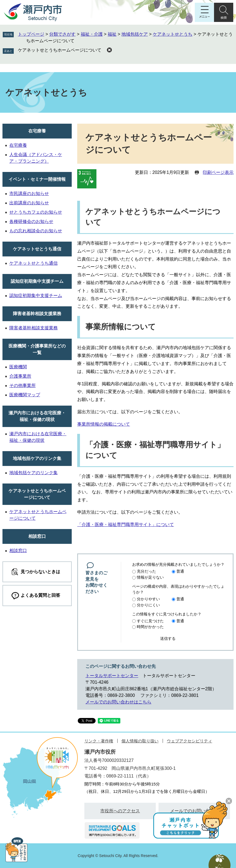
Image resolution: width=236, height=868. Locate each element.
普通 (180, 571)
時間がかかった (150, 627)
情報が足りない (150, 577)
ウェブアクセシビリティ (189, 741)
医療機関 (18, 367)
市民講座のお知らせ (29, 193)
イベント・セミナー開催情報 (37, 179)
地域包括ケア (135, 34)
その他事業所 (23, 385)
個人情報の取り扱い (140, 741)
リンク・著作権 (99, 741)
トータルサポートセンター (112, 676)
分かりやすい (148, 599)
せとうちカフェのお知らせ (36, 212)
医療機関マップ (25, 395)
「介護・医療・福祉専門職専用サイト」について (126, 525)
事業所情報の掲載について (104, 424)
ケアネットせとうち (173, 34)
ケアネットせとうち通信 (37, 249)
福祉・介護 (92, 34)
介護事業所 (20, 376)
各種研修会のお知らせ (31, 221)
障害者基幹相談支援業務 (37, 314)
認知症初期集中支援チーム (37, 281)
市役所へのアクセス (120, 811)
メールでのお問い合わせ (194, 811)
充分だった (146, 571)
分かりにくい (148, 605)
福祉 (112, 34)
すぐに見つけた (150, 621)
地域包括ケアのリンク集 (37, 458)
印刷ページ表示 (218, 172)
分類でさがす (62, 34)
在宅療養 (37, 131)
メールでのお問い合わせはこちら (118, 702)
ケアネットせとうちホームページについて (60, 50)
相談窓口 (37, 536)
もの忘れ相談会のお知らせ (36, 231)
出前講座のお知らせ (29, 203)
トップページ (31, 34)
